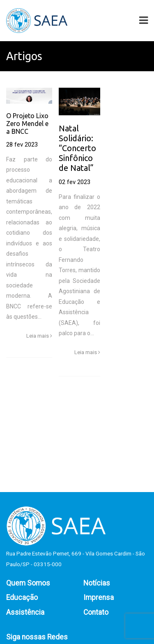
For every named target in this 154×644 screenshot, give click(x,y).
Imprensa (99, 597)
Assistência (25, 612)
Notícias (97, 583)
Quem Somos (28, 583)
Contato (96, 612)
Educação (22, 597)
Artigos (24, 56)
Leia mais (39, 336)
